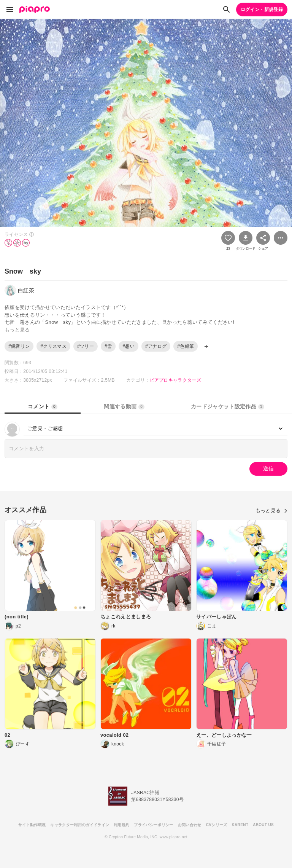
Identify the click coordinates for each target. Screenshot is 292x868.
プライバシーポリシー (153, 825)
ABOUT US (263, 825)
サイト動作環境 (32, 825)
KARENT (240, 825)
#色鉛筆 (186, 346)
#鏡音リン (19, 346)
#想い (129, 346)
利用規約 (121, 825)
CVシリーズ (217, 825)
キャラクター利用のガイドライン (80, 825)
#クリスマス (53, 346)
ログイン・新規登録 (262, 10)
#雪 (108, 346)
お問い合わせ (190, 825)
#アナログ (156, 346)
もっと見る (271, 510)
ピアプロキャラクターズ (176, 380)
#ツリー (86, 346)
